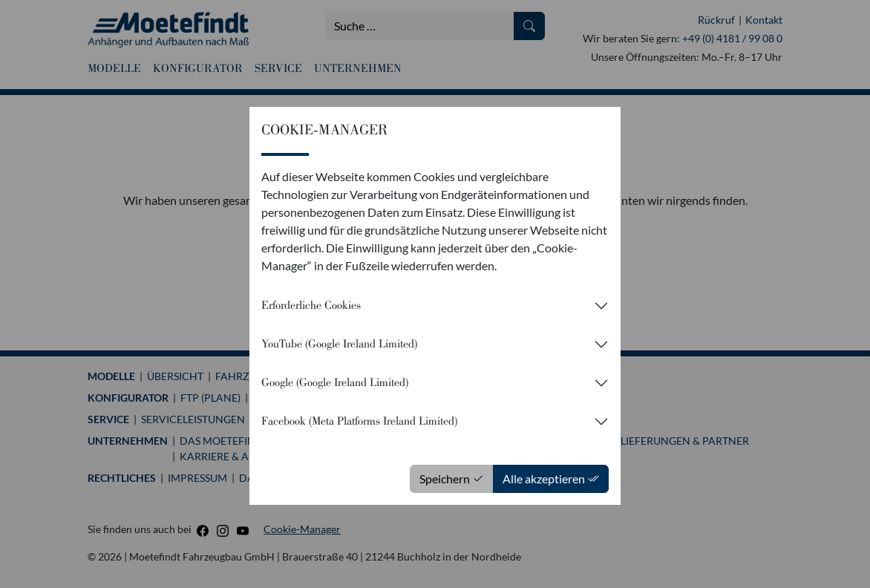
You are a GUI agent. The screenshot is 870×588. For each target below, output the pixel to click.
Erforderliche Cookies (311, 305)
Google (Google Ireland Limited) (335, 382)
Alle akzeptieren (551, 478)
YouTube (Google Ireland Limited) (339, 344)
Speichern (452, 478)
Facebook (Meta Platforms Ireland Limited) (359, 421)
